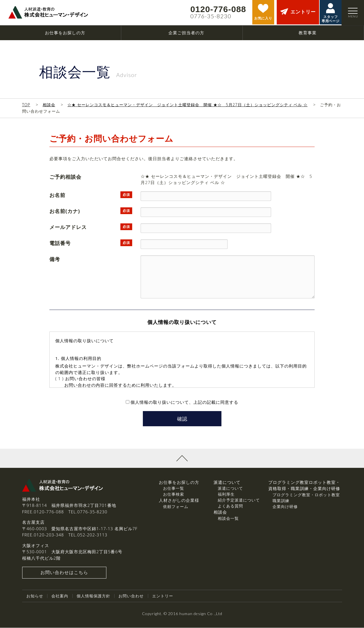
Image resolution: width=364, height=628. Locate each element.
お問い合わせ (131, 596)
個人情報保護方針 (93, 596)
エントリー (163, 596)
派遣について (230, 489)
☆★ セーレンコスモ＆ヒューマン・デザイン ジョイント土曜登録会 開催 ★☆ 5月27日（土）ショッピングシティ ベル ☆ (187, 105)
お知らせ (35, 596)
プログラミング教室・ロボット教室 (306, 495)
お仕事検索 (174, 495)
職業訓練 (281, 501)
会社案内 (60, 596)
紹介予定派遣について (239, 501)
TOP (26, 105)
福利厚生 (226, 495)
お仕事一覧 (174, 489)
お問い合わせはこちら (64, 573)
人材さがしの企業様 (179, 501)
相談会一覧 (228, 519)
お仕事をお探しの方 (179, 483)
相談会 (49, 105)
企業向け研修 (285, 507)
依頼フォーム (176, 507)
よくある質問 (230, 506)
